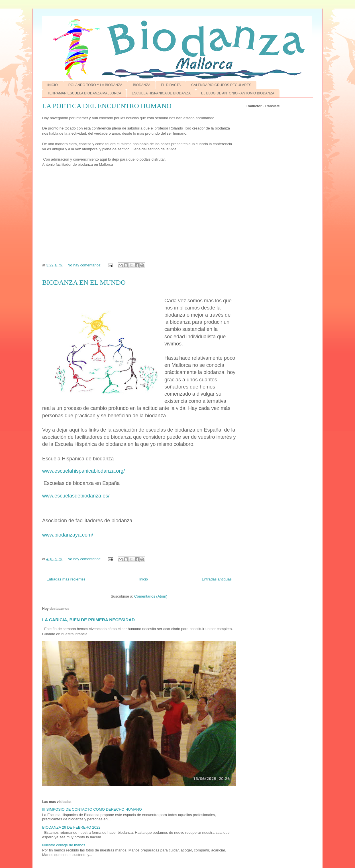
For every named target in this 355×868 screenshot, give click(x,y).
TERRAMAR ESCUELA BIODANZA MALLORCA (84, 93)
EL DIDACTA (171, 85)
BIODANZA (142, 85)
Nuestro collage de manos (64, 845)
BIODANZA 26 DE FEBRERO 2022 (71, 827)
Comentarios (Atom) (151, 596)
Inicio (144, 579)
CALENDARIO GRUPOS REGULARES (221, 85)
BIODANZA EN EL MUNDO (84, 282)
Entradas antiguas (217, 579)
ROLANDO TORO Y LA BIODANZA (95, 85)
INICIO (53, 85)
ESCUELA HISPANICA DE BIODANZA (161, 93)
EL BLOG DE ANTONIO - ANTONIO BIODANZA (238, 93)
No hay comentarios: (85, 265)
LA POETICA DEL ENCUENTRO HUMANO (107, 106)
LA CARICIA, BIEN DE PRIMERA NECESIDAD (88, 620)
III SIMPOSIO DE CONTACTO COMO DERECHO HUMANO (92, 809)
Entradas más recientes (66, 579)
